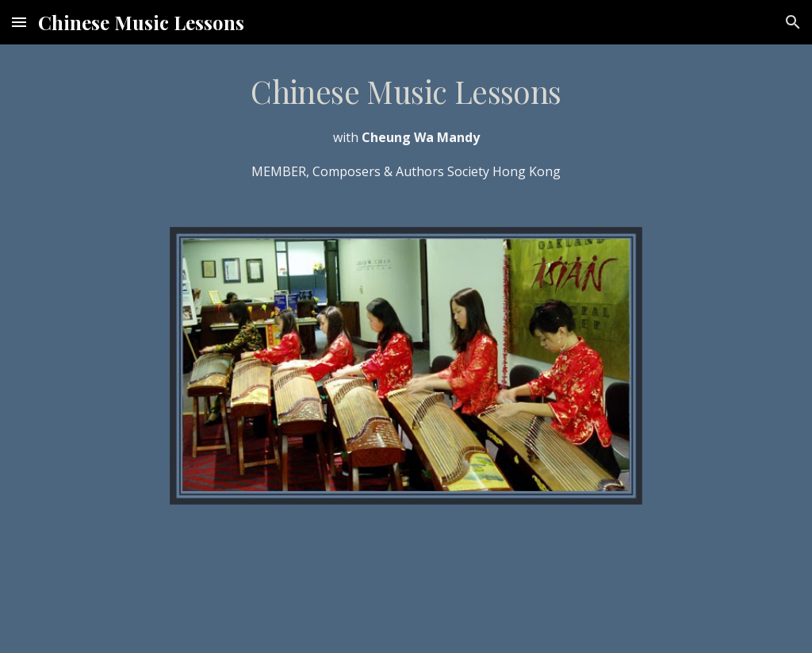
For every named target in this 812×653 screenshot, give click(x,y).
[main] (406, 126)
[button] (19, 22)
